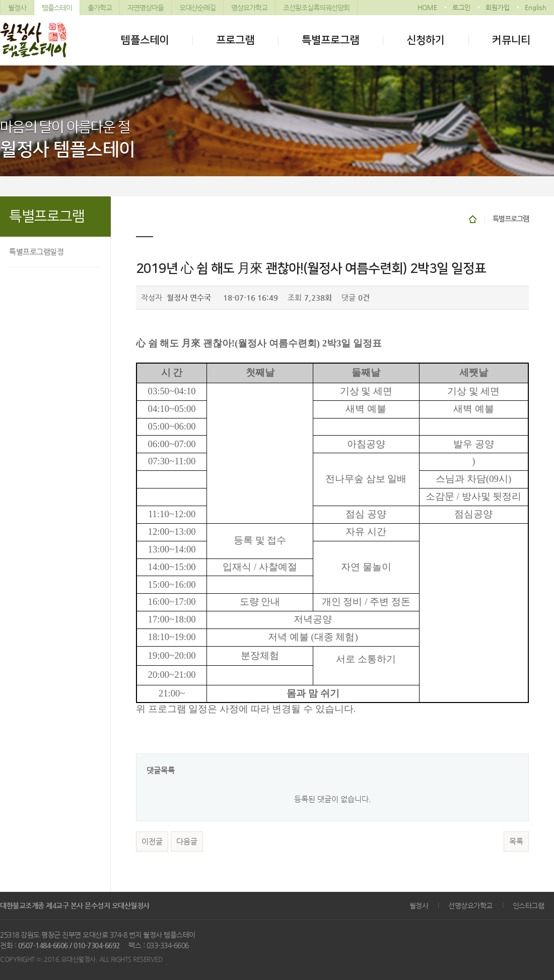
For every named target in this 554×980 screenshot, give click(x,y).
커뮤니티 (511, 40)
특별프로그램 (330, 40)
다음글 (187, 842)
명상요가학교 (249, 8)
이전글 (152, 842)
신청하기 (426, 40)
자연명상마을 (146, 8)
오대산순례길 (197, 8)
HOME (427, 7)
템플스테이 (57, 8)
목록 (516, 842)
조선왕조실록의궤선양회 (316, 8)
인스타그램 (529, 905)
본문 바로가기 (0, 0)
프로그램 (235, 40)
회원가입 (498, 7)
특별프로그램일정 (36, 252)
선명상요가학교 (470, 905)
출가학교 (100, 8)
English (536, 7)
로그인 (461, 7)
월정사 (17, 8)
